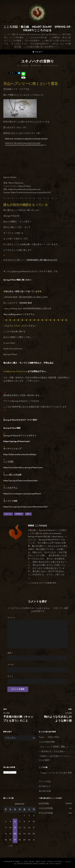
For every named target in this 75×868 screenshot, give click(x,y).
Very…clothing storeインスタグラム (19, 314)
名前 (10, 653)
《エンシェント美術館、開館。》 (54, 747)
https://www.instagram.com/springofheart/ (22, 494)
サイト (10, 676)
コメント (11, 618)
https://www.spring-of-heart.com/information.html (25, 507)
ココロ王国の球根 (47, 742)
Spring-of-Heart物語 (12, 280)
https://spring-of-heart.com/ (17, 441)
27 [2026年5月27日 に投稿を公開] (15, 840)
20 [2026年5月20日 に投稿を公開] (15, 834)
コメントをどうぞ (52, 66)
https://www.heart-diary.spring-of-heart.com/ (23, 468)
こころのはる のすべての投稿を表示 (42, 583)
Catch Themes (55, 864)
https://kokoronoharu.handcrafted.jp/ (20, 455)
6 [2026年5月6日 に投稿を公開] (15, 822)
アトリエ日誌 (45, 782)
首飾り (28, 514)
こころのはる (24, 66)
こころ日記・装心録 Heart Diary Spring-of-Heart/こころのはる (46, 862)
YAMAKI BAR (26, 303)
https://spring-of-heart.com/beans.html (20, 481)
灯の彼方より (45, 786)
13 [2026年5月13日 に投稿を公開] (15, 828)
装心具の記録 (45, 791)
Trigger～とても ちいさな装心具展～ (56, 775)
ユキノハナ (8, 514)
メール (11, 665)
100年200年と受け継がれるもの (42, 260)
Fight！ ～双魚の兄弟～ (50, 737)
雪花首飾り (19, 514)
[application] (37, 157)
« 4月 (10, 846)
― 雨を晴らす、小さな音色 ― (53, 752)
